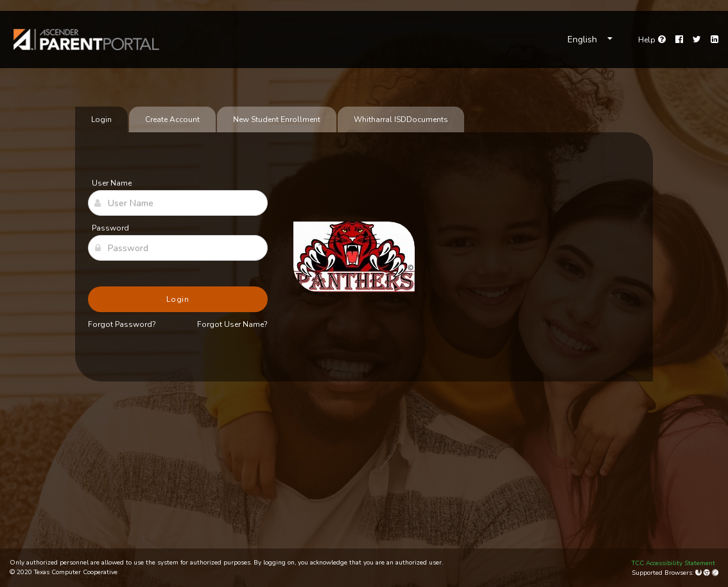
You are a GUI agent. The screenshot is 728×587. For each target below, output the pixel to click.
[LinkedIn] (715, 40)
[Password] (178, 248)
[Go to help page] (652, 40)
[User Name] (178, 203)
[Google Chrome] (708, 573)
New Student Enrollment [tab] (277, 119)
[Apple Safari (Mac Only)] (715, 573)
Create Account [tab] (172, 119)
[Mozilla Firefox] (699, 573)
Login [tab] (101, 119)
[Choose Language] (590, 40)
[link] (87, 39)
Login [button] (178, 299)
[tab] (401, 119)
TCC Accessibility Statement (673, 563)
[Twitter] (697, 40)
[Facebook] (679, 40)
